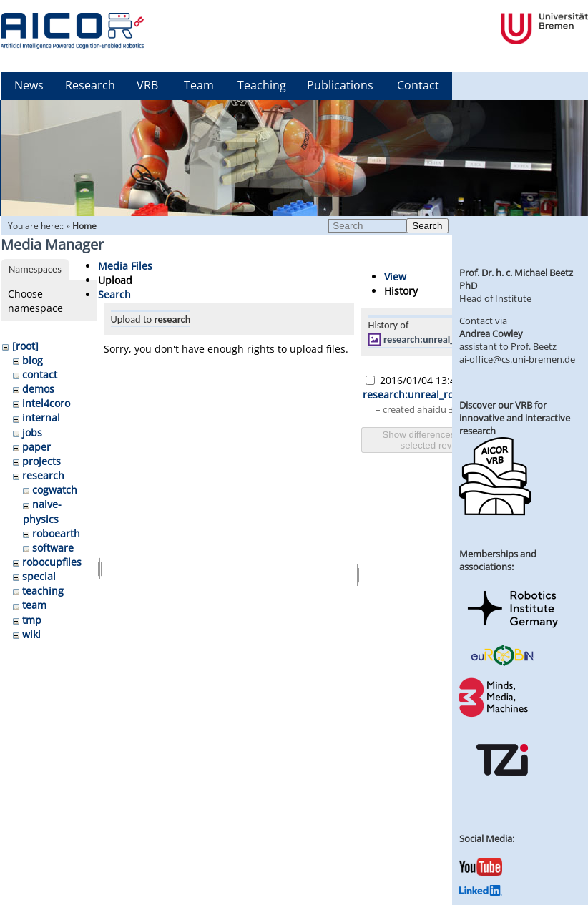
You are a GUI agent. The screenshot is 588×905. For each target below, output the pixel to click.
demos (38, 389)
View (395, 277)
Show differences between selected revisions (438, 440)
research (43, 475)
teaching (43, 591)
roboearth (56, 533)
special (39, 576)
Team (199, 85)
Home (84, 226)
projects (41, 461)
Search (427, 226)
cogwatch (55, 490)
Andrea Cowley (491, 333)
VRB (147, 85)
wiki (31, 634)
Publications (340, 85)
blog (33, 360)
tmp (32, 620)
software (53, 548)
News (29, 85)
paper (36, 447)
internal (41, 417)
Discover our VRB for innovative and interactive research (515, 418)
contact (40, 375)
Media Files (125, 266)
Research (90, 85)
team (34, 605)
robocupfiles (52, 562)
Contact (418, 85)
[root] (25, 346)
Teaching (262, 85)
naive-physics (42, 511)
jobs (32, 432)
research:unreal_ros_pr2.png (445, 339)
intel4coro (46, 403)
